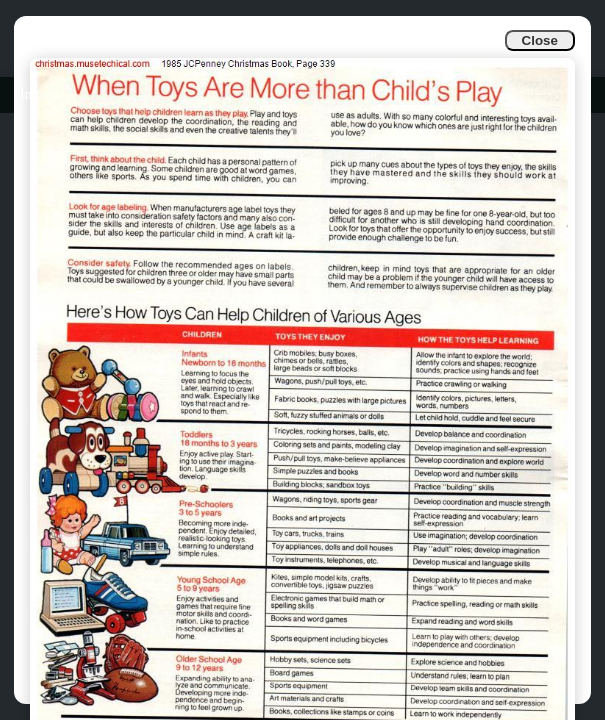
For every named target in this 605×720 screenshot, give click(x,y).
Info (31, 94)
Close (540, 40)
